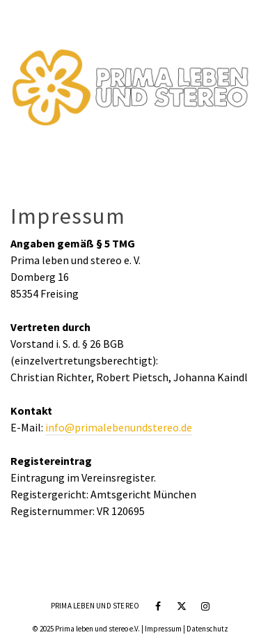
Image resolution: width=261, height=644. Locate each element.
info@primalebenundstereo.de (119, 427)
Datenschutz (207, 629)
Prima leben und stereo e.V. (97, 629)
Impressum (163, 629)
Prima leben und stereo (95, 606)
